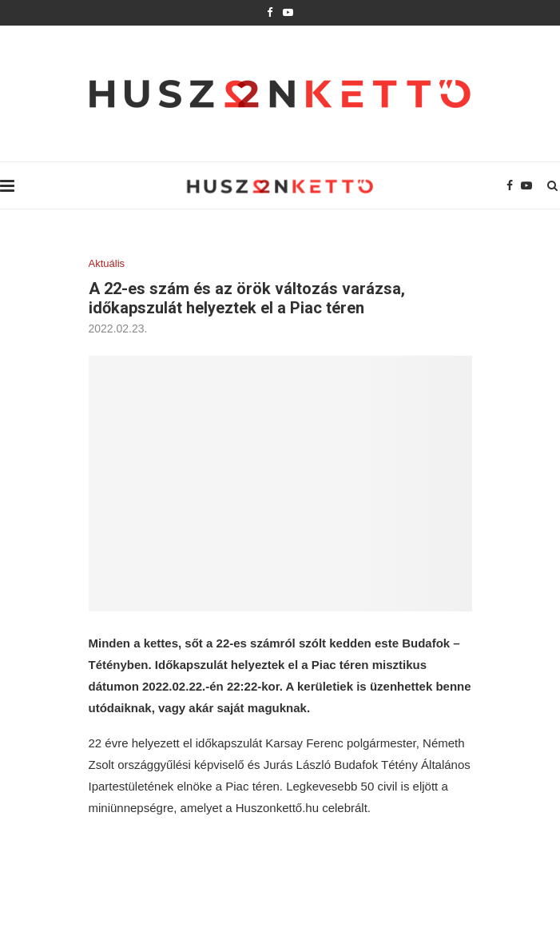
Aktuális (107, 263)
